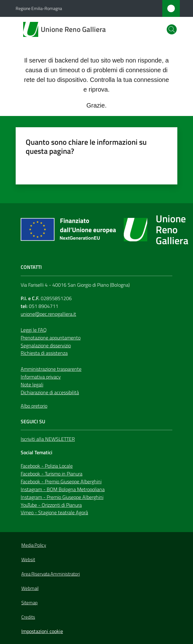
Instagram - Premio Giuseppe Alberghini (62, 497)
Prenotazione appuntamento (51, 338)
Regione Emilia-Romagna (39, 8)
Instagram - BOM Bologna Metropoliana (63, 489)
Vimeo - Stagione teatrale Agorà (54, 512)
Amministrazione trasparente (51, 369)
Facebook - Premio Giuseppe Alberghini (61, 481)
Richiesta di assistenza (44, 353)
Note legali (32, 385)
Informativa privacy (41, 377)
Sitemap (29, 603)
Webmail (30, 588)
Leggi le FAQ (34, 330)
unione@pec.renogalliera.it (48, 314)
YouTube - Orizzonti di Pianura (51, 505)
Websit (28, 559)
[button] (172, 29)
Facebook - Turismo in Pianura (52, 474)
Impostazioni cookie (42, 631)
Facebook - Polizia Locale (47, 466)
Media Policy (34, 545)
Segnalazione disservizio (46, 345)
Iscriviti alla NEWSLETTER (48, 439)
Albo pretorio (34, 406)
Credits (28, 617)
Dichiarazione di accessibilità (50, 392)
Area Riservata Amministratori (51, 574)
